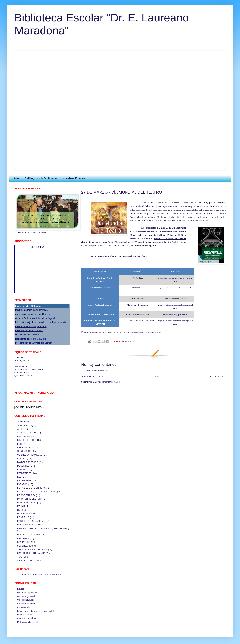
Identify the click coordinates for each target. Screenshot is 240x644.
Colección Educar (26, 600)
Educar (21, 589)
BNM (20, 444)
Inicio (15, 178)
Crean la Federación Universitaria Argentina (36, 318)
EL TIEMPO (37, 247)
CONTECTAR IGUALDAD (30, 455)
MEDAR (21, 506)
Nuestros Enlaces (74, 178)
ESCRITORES (24, 481)
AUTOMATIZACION (27, 433)
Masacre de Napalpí (27, 503)
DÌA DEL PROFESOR (28, 462)
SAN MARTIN (24, 542)
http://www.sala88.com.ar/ (175, 299)
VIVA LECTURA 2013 (28, 561)
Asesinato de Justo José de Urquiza (32, 314)
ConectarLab (23, 607)
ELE (19, 477)
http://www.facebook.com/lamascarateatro (175, 288)
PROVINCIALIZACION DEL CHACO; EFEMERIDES (43, 529)
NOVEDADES (24, 514)
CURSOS (22, 458)
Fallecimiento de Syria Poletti (29, 331)
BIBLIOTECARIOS (26, 440)
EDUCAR (22, 469)
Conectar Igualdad (26, 596)
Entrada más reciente (92, 377)
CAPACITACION (25, 447)
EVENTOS (23, 484)
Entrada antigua (217, 377)
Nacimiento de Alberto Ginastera (31, 339)
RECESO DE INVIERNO (29, 535)
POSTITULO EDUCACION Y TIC (33, 521)
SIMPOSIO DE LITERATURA (31, 553)
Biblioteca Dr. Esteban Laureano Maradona (42, 575)
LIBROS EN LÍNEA (27, 495)
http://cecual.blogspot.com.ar (175, 315)
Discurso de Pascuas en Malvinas (31, 310)
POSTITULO (24, 517)
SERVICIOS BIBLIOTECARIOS (33, 550)
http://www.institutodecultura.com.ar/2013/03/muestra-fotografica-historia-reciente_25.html (125, 332)
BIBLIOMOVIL (24, 436)
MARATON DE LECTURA (30, 499)
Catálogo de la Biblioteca (41, 178)
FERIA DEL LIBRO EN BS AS (32, 488)
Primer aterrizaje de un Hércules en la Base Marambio (41, 322)
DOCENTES (23, 466)
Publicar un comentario (97, 371)
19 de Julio (23, 422)
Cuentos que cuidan (27, 618)
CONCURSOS (24, 451)
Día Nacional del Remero (27, 335)
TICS (20, 557)
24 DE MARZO (25, 425)
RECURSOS (24, 539)
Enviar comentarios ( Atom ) (108, 382)
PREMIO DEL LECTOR (29, 525)
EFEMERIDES (127, 341)
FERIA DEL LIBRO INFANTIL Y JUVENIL (37, 492)
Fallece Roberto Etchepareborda (31, 326)
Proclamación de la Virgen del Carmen (34, 343)
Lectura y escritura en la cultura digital (35, 611)
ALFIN (20, 429)
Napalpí (21, 510)
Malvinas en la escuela (28, 622)
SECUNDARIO (25, 546)
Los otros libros (24, 615)
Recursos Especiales (27, 593)
